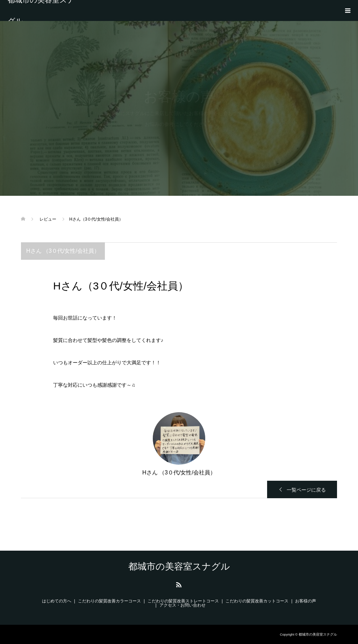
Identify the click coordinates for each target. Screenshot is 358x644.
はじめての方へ (57, 601)
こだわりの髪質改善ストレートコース (183, 601)
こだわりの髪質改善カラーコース (109, 601)
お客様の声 (306, 601)
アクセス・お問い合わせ (182, 605)
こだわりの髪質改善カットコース (257, 601)
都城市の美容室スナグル (41, 10)
